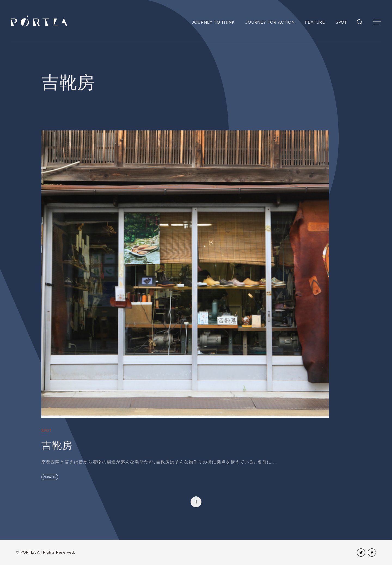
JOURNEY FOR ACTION (270, 22)
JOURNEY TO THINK (213, 22)
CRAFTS (51, 477)
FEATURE (315, 22)
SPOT (341, 22)
